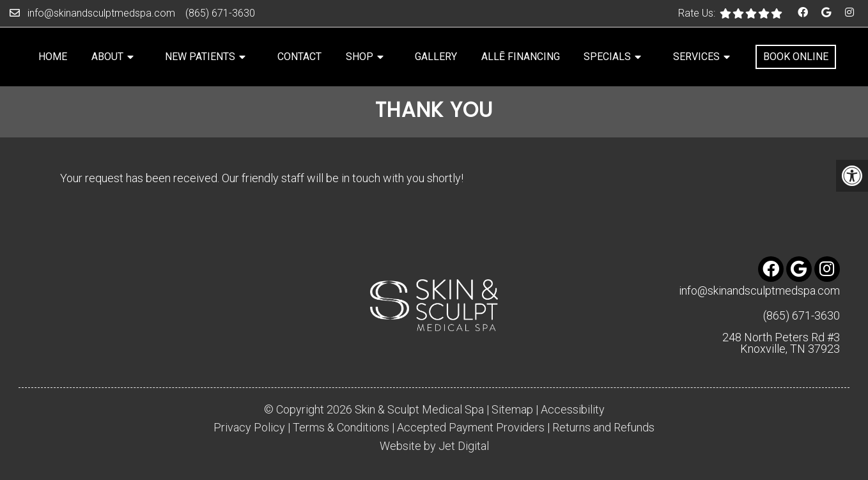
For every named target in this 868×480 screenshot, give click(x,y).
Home (53, 57)
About (107, 57)
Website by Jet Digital (434, 446)
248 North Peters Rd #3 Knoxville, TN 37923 (781, 343)
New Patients (200, 57)
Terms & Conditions (341, 428)
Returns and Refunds (603, 428)
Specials (607, 57)
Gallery (436, 57)
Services (696, 57)
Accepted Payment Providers (471, 428)
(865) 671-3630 (220, 13)
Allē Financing (521, 57)
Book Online (796, 57)
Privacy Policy (249, 428)
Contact (299, 57)
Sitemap (512, 410)
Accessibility (573, 410)
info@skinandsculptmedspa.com (101, 13)
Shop (360, 57)
